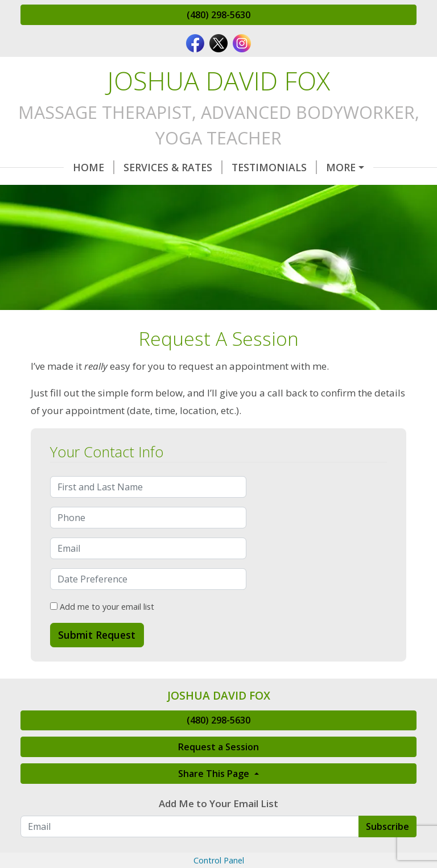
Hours (53, 192)
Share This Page (215, 822)
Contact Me (123, 192)
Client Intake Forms (233, 192)
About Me (57, 216)
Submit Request (97, 683)
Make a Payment (355, 192)
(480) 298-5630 (218, 15)
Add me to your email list (102, 655)
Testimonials (231, 167)
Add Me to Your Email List (218, 852)
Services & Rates (130, 167)
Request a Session (218, 795)
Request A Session (338, 167)
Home (50, 167)
